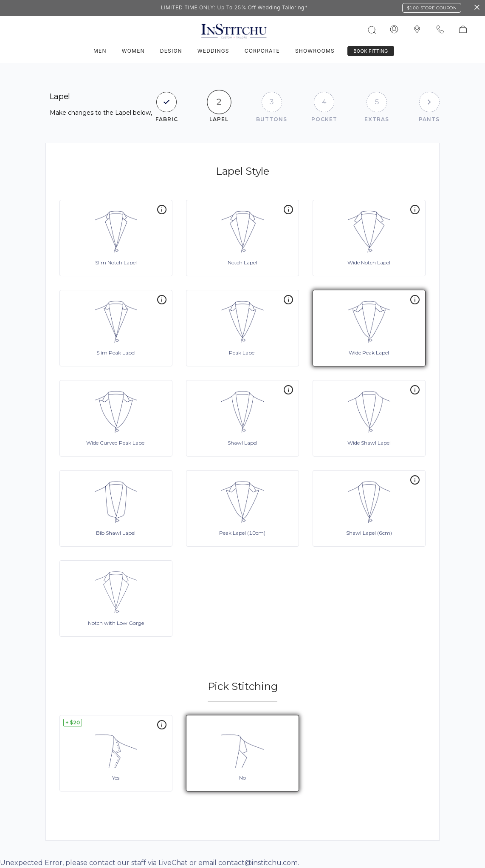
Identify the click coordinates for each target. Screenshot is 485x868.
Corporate (262, 51)
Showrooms (315, 51)
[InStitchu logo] (417, 30)
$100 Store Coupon (432, 8)
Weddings (213, 51)
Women (133, 51)
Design (171, 51)
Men (100, 51)
